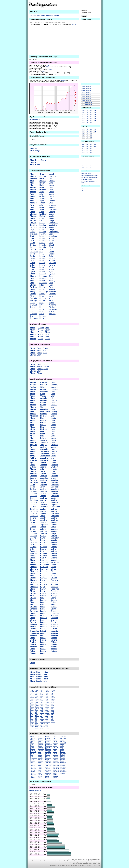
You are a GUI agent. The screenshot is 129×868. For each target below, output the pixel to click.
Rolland (52, 265)
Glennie (44, 398)
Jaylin (42, 201)
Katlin (43, 573)
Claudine (40, 747)
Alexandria (33, 752)
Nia (52, 716)
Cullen (33, 254)
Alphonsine (33, 758)
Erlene (33, 613)
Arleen (33, 447)
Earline (33, 556)
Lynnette (54, 476)
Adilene (33, 389)
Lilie (47, 716)
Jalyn (43, 471)
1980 (91, 123)
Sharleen (54, 615)
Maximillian (53, 225)
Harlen (42, 183)
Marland (52, 214)
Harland (43, 181)
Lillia (47, 719)
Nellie (53, 713)
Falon (32, 651)
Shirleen (54, 624)
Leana (43, 615)
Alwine (32, 759)
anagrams (56, 16)
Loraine (55, 753)
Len (41, 252)
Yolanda (54, 644)
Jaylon (42, 203)
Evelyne (33, 647)
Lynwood (52, 205)
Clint (32, 236)
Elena (40, 339)
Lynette (54, 469)
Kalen (42, 212)
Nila (52, 717)
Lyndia (53, 462)
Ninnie (53, 722)
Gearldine (48, 750)
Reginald (63, 756)
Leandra (44, 618)
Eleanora (34, 569)
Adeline (33, 387)
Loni (52, 434)
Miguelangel (54, 232)
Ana (36, 692)
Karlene (44, 553)
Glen (32, 311)
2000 (95, 117)
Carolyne (34, 509)
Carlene (33, 496)
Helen (42, 187)
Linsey (53, 427)
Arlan (32, 194)
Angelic (32, 762)
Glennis (43, 400)
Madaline (55, 480)
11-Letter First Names (87, 104)
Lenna (43, 638)
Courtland (34, 252)
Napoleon (53, 236)
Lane (42, 236)
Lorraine (55, 755)
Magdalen (55, 502)
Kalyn (43, 551)
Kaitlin (43, 540)
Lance (42, 223)
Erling (32, 292)
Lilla (47, 717)
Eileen (33, 348)
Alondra (33, 440)
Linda (42, 289)
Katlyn (43, 576)
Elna (45, 353)
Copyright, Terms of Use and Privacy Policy (90, 865)
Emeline (33, 609)
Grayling (43, 176)
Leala (42, 717)
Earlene (33, 553)
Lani (42, 604)
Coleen (33, 529)
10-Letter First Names (87, 102)
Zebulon (52, 314)
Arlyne (33, 456)
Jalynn (43, 474)
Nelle (53, 711)
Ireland (43, 438)
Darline (33, 538)
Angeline (34, 445)
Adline (33, 391)
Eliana (47, 330)
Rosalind (54, 587)
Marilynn (54, 520)
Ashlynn (33, 460)
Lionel (51, 174)
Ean (36, 701)
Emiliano (34, 287)
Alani (32, 332)
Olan (51, 243)
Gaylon (33, 309)
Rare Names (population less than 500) (90, 182)
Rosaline (54, 591)
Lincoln (42, 287)
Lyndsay (54, 465)
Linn (41, 307)
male (47, 16)
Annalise (33, 773)
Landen (43, 227)
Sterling (52, 280)
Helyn (43, 427)
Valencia (54, 631)
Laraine (55, 740)
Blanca (33, 469)
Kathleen (43, 214)
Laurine (55, 741)
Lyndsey (54, 467)
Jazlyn (43, 493)
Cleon (33, 232)
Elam (32, 160)
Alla (31, 717)
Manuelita (56, 767)
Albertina (33, 749)
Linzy (42, 318)
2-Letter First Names (86, 86)
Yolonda (54, 647)
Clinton (33, 238)
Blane (32, 218)
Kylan (42, 221)
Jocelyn (43, 505)
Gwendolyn (45, 411)
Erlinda (33, 615)
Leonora (54, 385)
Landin (42, 229)
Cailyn (33, 485)
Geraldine (48, 752)
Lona (53, 429)
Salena (54, 600)
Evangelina (35, 631)
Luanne (54, 451)
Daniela (40, 753)
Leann (43, 622)
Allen (32, 183)
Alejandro (34, 178)
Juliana (43, 527)
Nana (53, 695)
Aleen (32, 411)
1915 (87, 111)
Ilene (42, 431)
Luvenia (55, 759)
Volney (51, 303)
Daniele (40, 755)
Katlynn (43, 578)
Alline (32, 436)
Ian (41, 692)
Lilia (47, 710)
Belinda (33, 467)
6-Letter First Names (86, 94)
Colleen (33, 531)
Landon (43, 232)
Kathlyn (43, 571)
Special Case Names (87, 179)
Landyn (42, 234)
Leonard (43, 274)
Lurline (54, 456)
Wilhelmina (63, 772)
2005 (44, 71)
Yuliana (54, 651)
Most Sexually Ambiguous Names (90, 175)
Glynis (43, 407)
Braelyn (33, 478)
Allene (33, 434)
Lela (47, 693)
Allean (33, 427)
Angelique (33, 769)
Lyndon (52, 201)
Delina (33, 545)
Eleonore (34, 587)
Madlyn (54, 500)
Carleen (33, 493)
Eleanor (33, 276)
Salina (53, 602)
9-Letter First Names (86, 100)
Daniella (40, 756)
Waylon (52, 307)
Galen (33, 303)
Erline (32, 618)
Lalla (42, 705)
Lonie (51, 190)
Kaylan (43, 580)
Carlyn (33, 498)
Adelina (33, 385)
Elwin (38, 164)
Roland (52, 260)
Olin (50, 249)
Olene (53, 567)
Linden (42, 296)
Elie (36, 717)
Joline (43, 516)
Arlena (33, 449)
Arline (32, 454)
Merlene (54, 560)
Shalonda (55, 613)
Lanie (43, 607)
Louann (54, 442)
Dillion (33, 265)
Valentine (53, 292)
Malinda (54, 509)
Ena (41, 690)
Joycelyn (44, 525)
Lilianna (54, 400)
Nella (53, 710)
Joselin (43, 518)
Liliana (53, 398)
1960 (91, 115)
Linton (42, 311)
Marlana (54, 522)
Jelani (42, 205)
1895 (83, 117)
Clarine (40, 746)
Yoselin (54, 649)
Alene (32, 420)
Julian (42, 207)
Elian (32, 148)
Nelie (53, 707)
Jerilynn (44, 498)
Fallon (33, 649)
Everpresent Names (86, 173)
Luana (53, 447)
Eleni (47, 328)
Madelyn (54, 493)
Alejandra (34, 416)
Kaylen (43, 582)
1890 (83, 115)
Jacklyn (43, 445)
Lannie (42, 238)
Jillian (43, 502)
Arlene (33, 451)
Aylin (32, 462)
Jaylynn (43, 491)
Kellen (42, 216)
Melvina (55, 778)
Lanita (43, 609)
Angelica (33, 764)
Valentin (52, 289)
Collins (33, 245)
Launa (43, 613)
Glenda (43, 389)
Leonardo (43, 276)
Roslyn (54, 598)
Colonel (33, 249)
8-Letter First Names (86, 98)
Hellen (43, 425)
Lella (47, 696)
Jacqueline (45, 451)
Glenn (33, 316)
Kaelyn (43, 536)
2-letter (84, 191)
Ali (31, 711)
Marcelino (53, 209)
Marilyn (52, 212)
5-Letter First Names (86, 92)
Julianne (44, 533)
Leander (43, 245)
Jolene (43, 513)
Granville (48, 753)
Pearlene (54, 580)
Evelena (33, 635)
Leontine (54, 389)
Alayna (33, 339)
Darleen (33, 533)
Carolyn (33, 227)
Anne (37, 698)
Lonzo (51, 196)
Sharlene (54, 618)
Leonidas (43, 283)
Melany (54, 547)
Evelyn (33, 294)
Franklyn (34, 300)
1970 (91, 119)
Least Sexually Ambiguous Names (90, 177)
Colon (33, 247)
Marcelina (55, 513)
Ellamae (40, 369)
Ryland (52, 274)
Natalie (62, 740)
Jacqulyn (44, 460)
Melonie (54, 553)
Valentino (53, 294)
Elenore (33, 582)
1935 (87, 119)
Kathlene (44, 569)
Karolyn (43, 556)
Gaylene (44, 383)
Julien (42, 209)
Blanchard (34, 214)
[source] (74, 24)
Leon (42, 269)
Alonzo (33, 192)
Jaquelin (44, 476)
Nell (52, 708)
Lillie (47, 723)
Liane (53, 394)
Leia (41, 728)
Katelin (43, 558)
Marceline (55, 516)
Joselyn (43, 520)
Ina (41, 699)
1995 (95, 115)
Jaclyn (43, 447)
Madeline (55, 491)
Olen (51, 247)
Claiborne (40, 744)
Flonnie (33, 653)
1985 (95, 111)
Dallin (32, 256)
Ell (36, 719)
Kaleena (44, 547)
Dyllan (33, 272)
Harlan (42, 178)
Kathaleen (45, 564)
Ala (31, 696)
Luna (53, 454)
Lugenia (55, 758)
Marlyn (51, 221)
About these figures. (35, 790)
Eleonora (34, 584)
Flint (32, 296)
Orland (51, 252)
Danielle (40, 758)
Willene (54, 642)
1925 (87, 115)
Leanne (43, 627)
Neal (52, 701)
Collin (32, 243)
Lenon (42, 263)
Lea (41, 716)
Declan (33, 258)
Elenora (33, 580)
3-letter (89, 189)
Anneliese (33, 775)
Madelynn (55, 496)
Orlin (51, 256)
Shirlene (54, 627)
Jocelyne (44, 507)
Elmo (37, 160)
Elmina (40, 776)
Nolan (51, 238)
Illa (41, 698)
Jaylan (42, 196)
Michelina (55, 562)
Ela (36, 704)
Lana (42, 598)
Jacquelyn (45, 454)
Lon (50, 178)
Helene (43, 423)
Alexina (32, 753)
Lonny (51, 194)
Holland (43, 190)
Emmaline (34, 611)
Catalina (33, 513)
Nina (52, 720)
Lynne (53, 474)
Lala (41, 704)
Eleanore (34, 571)
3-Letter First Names (86, 88)
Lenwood (43, 267)
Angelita (32, 770)
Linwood (43, 316)
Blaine (33, 212)
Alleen (33, 429)
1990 (95, 113)
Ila (41, 693)
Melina (53, 549)
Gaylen (33, 307)
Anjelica (32, 772)
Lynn (51, 203)
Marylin (54, 540)
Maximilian (53, 223)
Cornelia (40, 750)
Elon (37, 148)
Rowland (52, 269)
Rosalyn (54, 593)
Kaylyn (43, 589)
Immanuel (48, 758)
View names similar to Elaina (38, 16)
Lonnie (51, 192)
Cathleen (34, 516)
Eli (36, 711)
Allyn (32, 185)
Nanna (53, 698)
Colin (32, 241)
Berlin (32, 207)
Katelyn (43, 560)
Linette (54, 418)
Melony (54, 556)
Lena (42, 254)
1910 (83, 123)
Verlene (54, 640)
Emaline (33, 607)
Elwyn (38, 151)
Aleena (41, 328)
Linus (42, 314)
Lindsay (43, 298)
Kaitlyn (43, 542)
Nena (53, 714)
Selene (54, 607)
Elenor (33, 578)
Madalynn (55, 485)
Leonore (54, 387)
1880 (83, 111)
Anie (37, 693)
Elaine (33, 350)
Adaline (33, 383)
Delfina (40, 764)
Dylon (32, 274)
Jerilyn (43, 496)
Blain (32, 209)
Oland (51, 245)
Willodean (63, 773)
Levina (55, 749)
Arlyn (32, 205)
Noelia (62, 749)
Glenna (43, 396)
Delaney (33, 542)
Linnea (54, 423)
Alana (32, 330)
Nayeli (62, 744)
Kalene (43, 549)
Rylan (51, 272)
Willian (51, 311)
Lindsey (43, 300)
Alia (31, 713)
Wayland (52, 305)
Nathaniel (63, 743)
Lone (51, 183)
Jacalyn (43, 440)
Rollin (51, 267)
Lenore (43, 644)
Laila (42, 702)
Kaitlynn (44, 545)
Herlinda (44, 429)
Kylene (43, 593)
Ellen (32, 151)
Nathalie (62, 741)
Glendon (34, 314)
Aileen (33, 394)
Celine (33, 522)
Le (41, 714)
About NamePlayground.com (78, 859)
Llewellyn (53, 176)
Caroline (34, 225)
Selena (54, 604)
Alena (40, 330)
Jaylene (44, 485)
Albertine (33, 750)
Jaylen (42, 198)
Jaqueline (44, 478)
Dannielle (40, 761)
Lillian (42, 285)
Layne (42, 243)
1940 (87, 121)
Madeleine (55, 487)
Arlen (32, 198)
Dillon (32, 267)
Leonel (42, 280)
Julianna (44, 531)
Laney (43, 602)
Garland (33, 305)
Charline (40, 743)
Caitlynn (33, 491)
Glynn (42, 174)
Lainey (43, 596)
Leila (47, 690)
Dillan (32, 263)
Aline (32, 425)
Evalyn (33, 629)
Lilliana (54, 405)
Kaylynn (44, 591)
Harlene (44, 414)
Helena (43, 420)
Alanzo (33, 176)
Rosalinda (55, 589)
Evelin (33, 638)
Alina (40, 332)
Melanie (54, 545)
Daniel (40, 752)
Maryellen (55, 538)
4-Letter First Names (86, 90)
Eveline (33, 642)
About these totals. (35, 119)
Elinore (33, 593)
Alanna (33, 334)
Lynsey (54, 478)
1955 (91, 113)
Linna (53, 420)
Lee (41, 725)
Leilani (43, 631)
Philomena (63, 753)
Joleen (43, 511)
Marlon (52, 218)
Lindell (42, 294)
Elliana (47, 332)
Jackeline (44, 442)
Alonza (33, 190)
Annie (37, 699)
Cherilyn (33, 525)
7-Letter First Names (86, 96)
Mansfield (56, 766)
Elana (40, 337)
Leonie (43, 653)
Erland (33, 289)
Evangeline (35, 633)
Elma (47, 366)
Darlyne (33, 540)
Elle (36, 722)
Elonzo (33, 285)
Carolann (34, 500)
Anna (37, 696)
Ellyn (45, 350)
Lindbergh (44, 292)
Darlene (33, 536)
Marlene (54, 531)
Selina (53, 609)
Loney (51, 185)
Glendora (44, 391)
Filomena (48, 749)
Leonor (54, 383)
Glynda (43, 405)
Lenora (43, 642)
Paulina (54, 576)
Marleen (54, 525)
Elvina (39, 778)
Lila (47, 708)
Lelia (47, 695)
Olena (47, 339)
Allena (41, 334)
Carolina (34, 502)
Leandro (43, 247)
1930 (87, 117)
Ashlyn (33, 458)
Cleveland (34, 234)
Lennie (42, 258)
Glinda (43, 403)
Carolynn (34, 511)
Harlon (42, 185)
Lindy (42, 303)
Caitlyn (33, 489)
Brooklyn (34, 480)
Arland (33, 196)
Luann (53, 449)
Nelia (45, 681)
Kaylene (44, 584)
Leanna (43, 624)
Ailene (33, 396)
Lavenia (55, 743)
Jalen (42, 192)
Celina (33, 520)
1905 (83, 121)
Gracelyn (44, 409)
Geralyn (44, 385)
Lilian (53, 396)
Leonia (43, 651)
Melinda (54, 551)
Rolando (52, 263)
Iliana (47, 334)
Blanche (33, 216)
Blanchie (34, 476)
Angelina (34, 442)
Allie (31, 728)
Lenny (42, 260)
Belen (32, 465)
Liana (53, 391)
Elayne (33, 355)
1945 (87, 123)
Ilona (47, 337)
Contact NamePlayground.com (93, 859)
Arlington (34, 203)
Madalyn (54, 482)
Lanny (42, 241)
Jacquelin (44, 449)
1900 (83, 119)
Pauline (52, 258)
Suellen (54, 629)
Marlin (51, 216)
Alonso (33, 187)
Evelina (33, 640)
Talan (51, 283)
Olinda (53, 569)
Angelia (32, 761)
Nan (52, 693)
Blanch (33, 471)
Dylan (32, 269)
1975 (91, 121)
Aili (31, 693)
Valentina (55, 633)
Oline (53, 571)
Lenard (42, 256)
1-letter (84, 189)
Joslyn (43, 522)
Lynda (53, 460)
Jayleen (44, 480)
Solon (51, 276)
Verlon (51, 298)
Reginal (62, 755)
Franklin (33, 298)
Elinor (32, 591)
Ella (36, 720)
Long (51, 187)
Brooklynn (34, 482)
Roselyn (54, 596)
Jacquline (44, 458)
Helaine (43, 416)
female (51, 16)
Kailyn (43, 538)
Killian (42, 218)
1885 (83, 113)
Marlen (54, 527)
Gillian (43, 387)
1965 (91, 117)
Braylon (33, 223)
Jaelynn (44, 465)
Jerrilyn (43, 500)
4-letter (89, 191)
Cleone (33, 527)
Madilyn (54, 498)
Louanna (54, 445)
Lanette (43, 600)
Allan (32, 181)
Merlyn (51, 229)
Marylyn (54, 542)
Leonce (42, 278)
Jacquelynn (45, 456)
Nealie (45, 679)
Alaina (33, 328)
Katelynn (44, 562)
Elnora (33, 604)
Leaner (43, 620)
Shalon (54, 611)
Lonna (53, 438)
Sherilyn (54, 620)
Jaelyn (43, 462)
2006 (48, 67)
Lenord (42, 265)
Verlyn (51, 300)
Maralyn (54, 511)
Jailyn (43, 469)
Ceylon (33, 229)
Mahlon (52, 207)
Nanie (53, 696)
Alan (32, 174)
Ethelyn (33, 622)
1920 (87, 113)
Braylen (33, 221)
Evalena (33, 624)
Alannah (33, 337)
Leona (42, 272)
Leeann (43, 629)
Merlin (51, 227)
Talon (51, 287)
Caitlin (33, 487)
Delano (33, 260)
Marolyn (54, 536)
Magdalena (55, 505)
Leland (42, 249)
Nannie (53, 699)
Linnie (42, 309)
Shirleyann (63, 762)
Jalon (42, 194)
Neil (52, 704)
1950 (91, 111)
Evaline (33, 627)
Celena (33, 518)
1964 (48, 65)
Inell (41, 701)
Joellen (43, 509)
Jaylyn (43, 489)
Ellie (36, 726)
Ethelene (34, 620)
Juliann (43, 529)
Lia (46, 704)
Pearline (54, 582)
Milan (51, 234)
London (52, 181)
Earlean (33, 551)
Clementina (41, 749)
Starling (52, 278)
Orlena (54, 573)
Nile (52, 719)
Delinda (33, 547)
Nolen (51, 241)
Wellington (53, 309)
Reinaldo (63, 758)
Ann (36, 695)
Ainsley (32, 747)
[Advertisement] (85, 4)
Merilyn (54, 558)
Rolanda (54, 584)
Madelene (55, 489)
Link (41, 305)
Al (31, 695)
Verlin (51, 296)
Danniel (40, 759)
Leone (43, 649)
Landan (43, 225)
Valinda (54, 638)
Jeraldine (48, 773)
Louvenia (56, 756)
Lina (52, 407)
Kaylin (43, 587)
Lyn (50, 198)
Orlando (52, 254)
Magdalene (55, 507)
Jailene (43, 467)
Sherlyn (54, 622)
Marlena (54, 529)
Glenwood (34, 318)
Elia (36, 713)
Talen (51, 285)
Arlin (32, 201)
